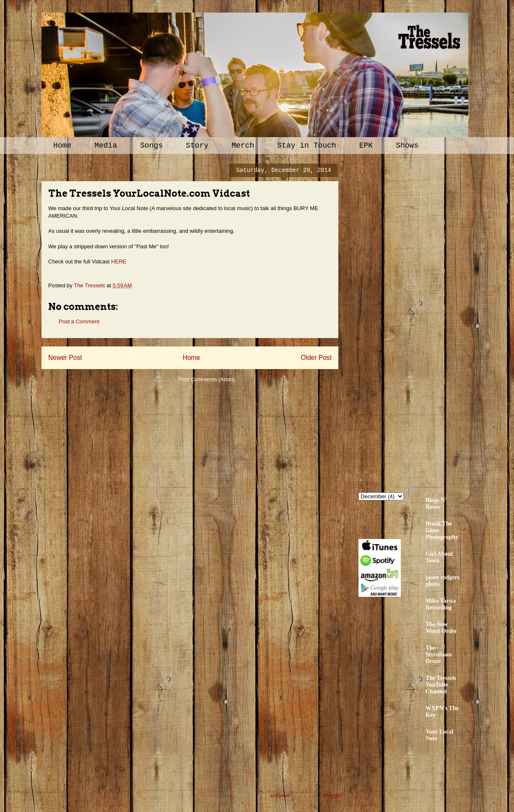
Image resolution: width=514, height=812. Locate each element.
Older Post (316, 358)
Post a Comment (79, 321)
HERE (119, 262)
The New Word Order (441, 628)
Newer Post (65, 358)
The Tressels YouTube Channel (441, 685)
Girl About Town (439, 557)
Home (62, 146)
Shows (407, 146)
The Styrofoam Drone (439, 655)
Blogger (332, 795)
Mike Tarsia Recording (441, 604)
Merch (243, 146)
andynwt (280, 795)
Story (197, 146)
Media (106, 146)
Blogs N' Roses (436, 504)
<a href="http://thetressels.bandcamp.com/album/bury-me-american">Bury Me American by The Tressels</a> (432, 322)
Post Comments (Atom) (206, 379)
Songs (151, 146)
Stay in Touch (306, 146)
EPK (366, 146)
